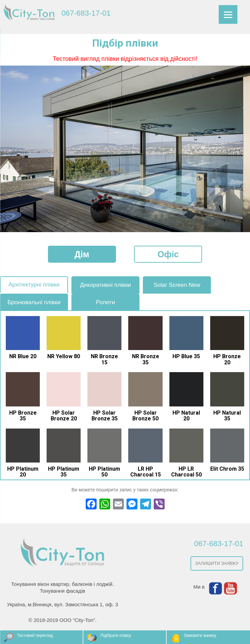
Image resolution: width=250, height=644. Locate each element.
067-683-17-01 (86, 13)
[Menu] (228, 14)
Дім (82, 254)
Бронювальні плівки (34, 302)
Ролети (105, 302)
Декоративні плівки (105, 285)
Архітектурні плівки (34, 285)
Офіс (168, 254)
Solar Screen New (177, 285)
